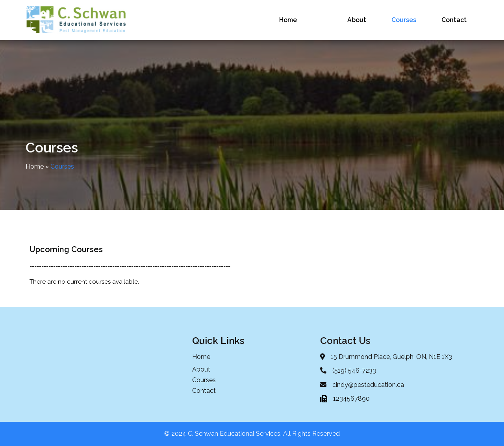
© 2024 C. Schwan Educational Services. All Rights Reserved (252, 434)
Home (35, 166)
